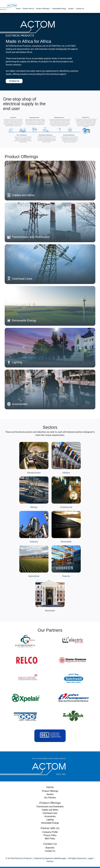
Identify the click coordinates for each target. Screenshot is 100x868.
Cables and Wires (50, 810)
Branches (50, 848)
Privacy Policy (50, 835)
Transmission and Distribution (50, 807)
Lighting (50, 820)
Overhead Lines (50, 813)
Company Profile (50, 832)
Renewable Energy (59, 9)
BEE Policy (50, 839)
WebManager (60, 858)
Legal (90, 858)
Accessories (50, 816)
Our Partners (50, 798)
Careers (71, 9)
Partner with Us (28, 9)
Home (18, 9)
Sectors (50, 794)
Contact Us (80, 9)
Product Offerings (43, 9)
